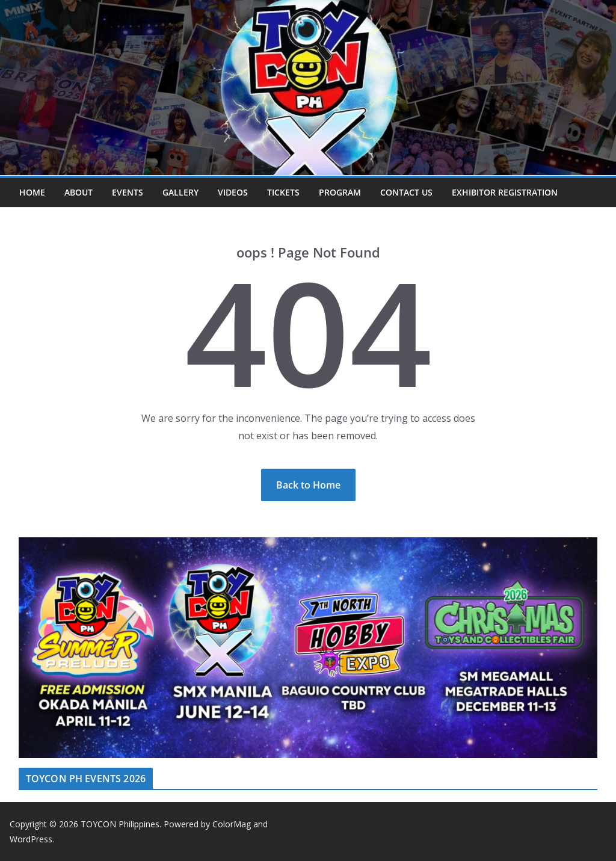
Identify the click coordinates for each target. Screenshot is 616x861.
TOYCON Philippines (120, 824)
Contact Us (406, 192)
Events (128, 192)
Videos (233, 192)
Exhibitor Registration (505, 192)
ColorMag (232, 824)
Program (340, 192)
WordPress (31, 839)
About (79, 192)
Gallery (180, 192)
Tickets (283, 192)
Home (32, 192)
